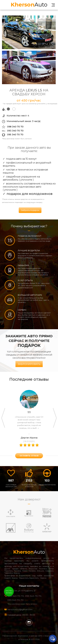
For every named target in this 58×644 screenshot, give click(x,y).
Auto (29, 4)
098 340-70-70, (16, 596)
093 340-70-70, (34, 596)
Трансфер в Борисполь (17, 575)
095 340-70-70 (15, 600)
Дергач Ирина (29, 438)
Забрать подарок (30, 210)
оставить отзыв (29, 456)
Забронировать (29, 364)
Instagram (29, 623)
